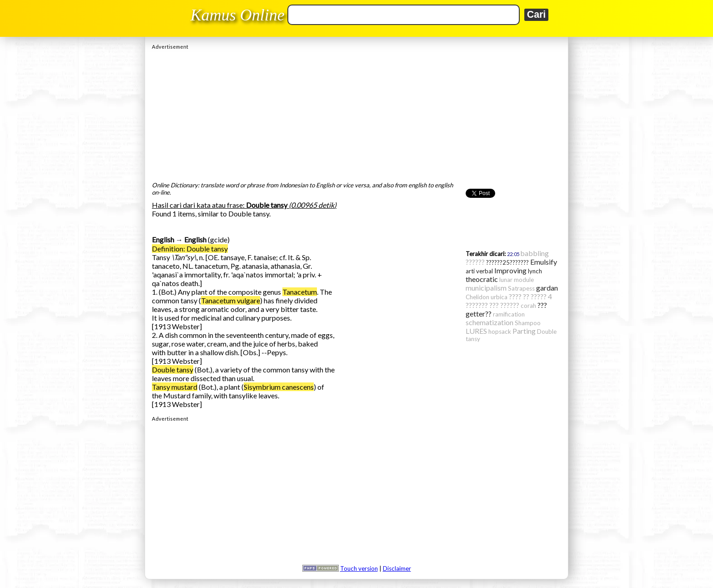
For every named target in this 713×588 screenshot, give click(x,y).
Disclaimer (397, 568)
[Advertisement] (356, 113)
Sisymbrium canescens (279, 387)
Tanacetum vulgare (231, 300)
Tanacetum (300, 292)
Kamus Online (238, 15)
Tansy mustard (175, 387)
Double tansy (173, 369)
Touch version (359, 568)
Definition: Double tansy (190, 249)
